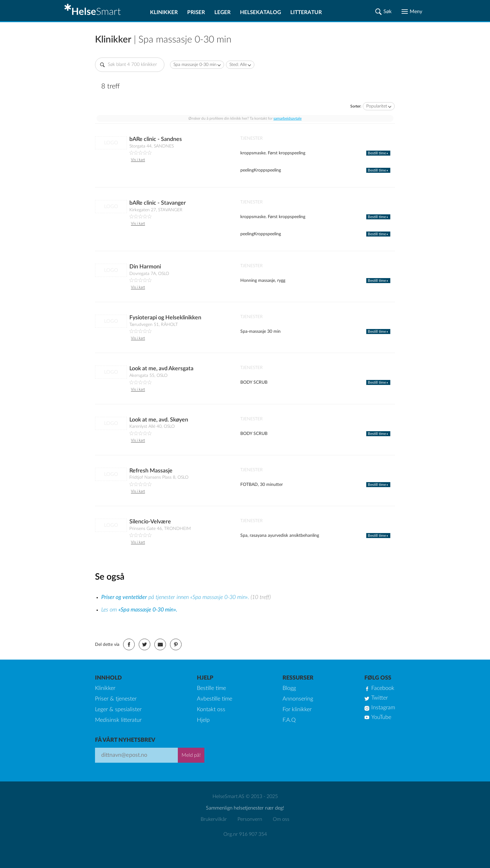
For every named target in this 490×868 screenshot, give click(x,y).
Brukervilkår (214, 819)
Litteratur (306, 12)
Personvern (250, 819)
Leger (222, 12)
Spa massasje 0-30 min (195, 65)
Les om (139, 610)
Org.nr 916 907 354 (245, 834)
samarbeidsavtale (287, 118)
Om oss (281, 819)
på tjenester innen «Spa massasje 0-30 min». (176, 597)
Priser (196, 12)
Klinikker (164, 12)
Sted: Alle (238, 65)
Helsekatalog (260, 12)
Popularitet (377, 106)
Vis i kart (138, 160)
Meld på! (191, 755)
